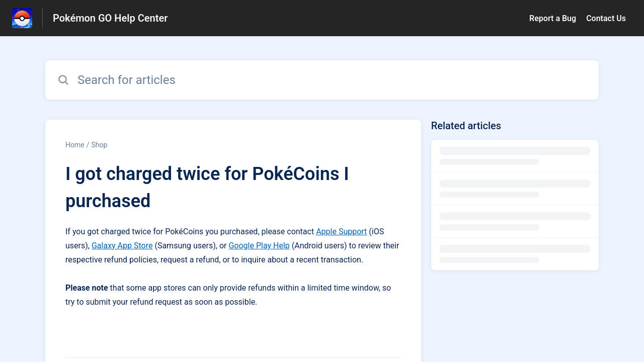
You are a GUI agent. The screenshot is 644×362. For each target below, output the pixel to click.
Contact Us (606, 18)
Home (75, 145)
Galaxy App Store (122, 246)
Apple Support (341, 232)
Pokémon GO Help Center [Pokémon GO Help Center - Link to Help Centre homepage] (110, 18)
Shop (99, 145)
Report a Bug (553, 18)
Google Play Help (259, 246)
